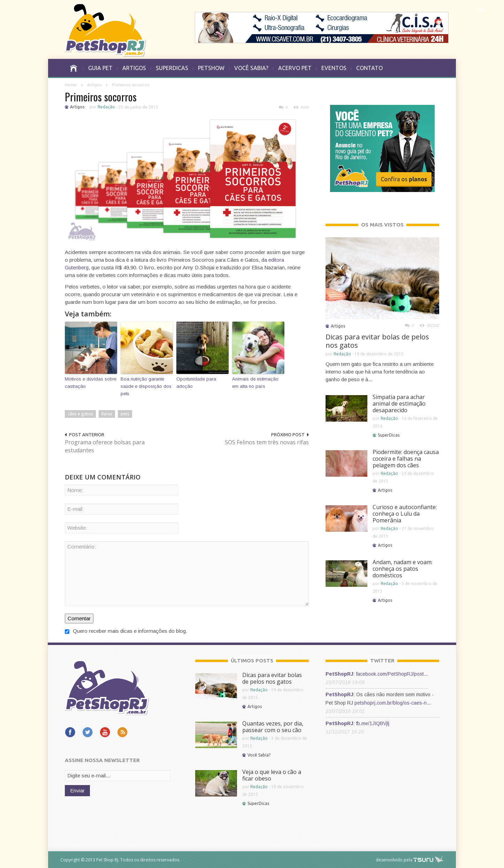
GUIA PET (100, 68)
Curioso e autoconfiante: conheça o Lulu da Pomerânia (405, 514)
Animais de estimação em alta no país (255, 383)
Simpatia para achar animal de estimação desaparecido (399, 404)
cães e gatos (80, 414)
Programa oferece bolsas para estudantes (105, 446)
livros (107, 414)
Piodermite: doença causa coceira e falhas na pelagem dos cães (406, 459)
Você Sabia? (259, 755)
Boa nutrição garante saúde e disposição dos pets (146, 386)
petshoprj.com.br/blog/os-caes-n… (393, 703)
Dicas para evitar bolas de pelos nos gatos (377, 341)
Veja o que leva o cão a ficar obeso (272, 775)
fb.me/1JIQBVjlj (373, 723)
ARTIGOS (134, 68)
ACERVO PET (295, 68)
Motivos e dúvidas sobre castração (91, 383)
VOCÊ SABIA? (251, 68)
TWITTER (382, 660)
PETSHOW (211, 68)
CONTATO (369, 68)
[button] (480, 9)
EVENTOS (334, 68)
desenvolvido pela (394, 860)
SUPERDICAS (172, 68)
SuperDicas (389, 435)
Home (71, 85)
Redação (106, 107)
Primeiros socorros (101, 97)
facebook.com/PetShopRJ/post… (392, 674)
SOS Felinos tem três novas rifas (267, 442)
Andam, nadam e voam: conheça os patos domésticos (403, 569)
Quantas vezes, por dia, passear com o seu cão (273, 727)
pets (125, 414)
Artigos (94, 85)
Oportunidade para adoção (196, 383)
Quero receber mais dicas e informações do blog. (126, 631)
